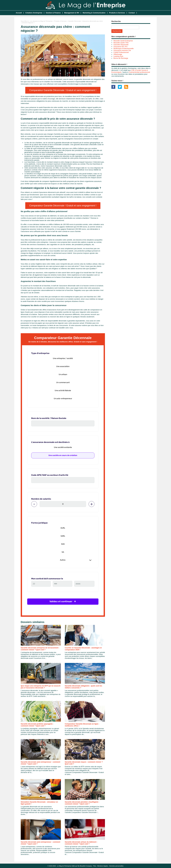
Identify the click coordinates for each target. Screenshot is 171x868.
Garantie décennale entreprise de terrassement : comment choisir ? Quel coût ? (40, 649)
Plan (95, 866)
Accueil (19, 13)
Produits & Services (117, 13)
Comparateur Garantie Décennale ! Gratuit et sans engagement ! (63, 90)
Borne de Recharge (121, 58)
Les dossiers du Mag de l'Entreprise (41, 21)
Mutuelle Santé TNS (121, 43)
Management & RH (72, 13)
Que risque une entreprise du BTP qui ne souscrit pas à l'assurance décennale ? (41, 687)
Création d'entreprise (34, 13)
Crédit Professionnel (121, 52)
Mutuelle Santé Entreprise (123, 41)
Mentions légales (103, 866)
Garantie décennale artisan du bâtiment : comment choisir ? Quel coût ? (81, 843)
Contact (132, 13)
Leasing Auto (118, 56)
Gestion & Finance (53, 13)
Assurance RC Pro (120, 47)
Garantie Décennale (75, 21)
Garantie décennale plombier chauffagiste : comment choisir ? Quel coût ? (82, 803)
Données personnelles (116, 866)
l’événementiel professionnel (139, 72)
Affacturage (118, 54)
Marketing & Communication (94, 13)
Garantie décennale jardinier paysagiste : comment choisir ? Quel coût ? (37, 725)
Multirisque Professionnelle (124, 48)
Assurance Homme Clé (122, 50)
